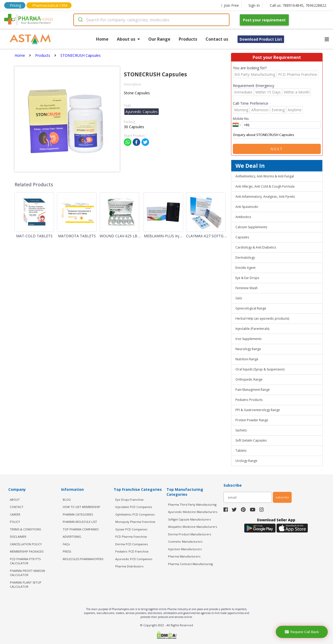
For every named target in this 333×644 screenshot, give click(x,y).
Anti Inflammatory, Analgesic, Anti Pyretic (265, 197)
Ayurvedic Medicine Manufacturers (193, 512)
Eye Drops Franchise (129, 500)
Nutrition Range (247, 359)
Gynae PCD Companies (131, 529)
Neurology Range (248, 349)
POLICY (15, 522)
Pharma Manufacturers (184, 556)
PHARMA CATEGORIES (78, 514)
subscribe (282, 497)
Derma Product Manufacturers (190, 534)
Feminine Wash (246, 288)
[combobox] (151, 20)
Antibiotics (243, 217)
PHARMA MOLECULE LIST (80, 522)
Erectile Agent (245, 268)
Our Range (159, 39)
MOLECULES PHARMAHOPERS (83, 559)
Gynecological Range (251, 308)
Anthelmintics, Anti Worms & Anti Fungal (265, 176)
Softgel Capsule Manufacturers (189, 519)
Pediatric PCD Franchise (132, 551)
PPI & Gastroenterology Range (258, 410)
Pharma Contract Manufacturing (190, 564)
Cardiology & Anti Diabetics (256, 247)
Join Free (230, 5)
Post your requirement (264, 20)
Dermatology (245, 258)
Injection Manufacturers (185, 549)
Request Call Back (302, 632)
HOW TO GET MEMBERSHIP (81, 507)
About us (128, 39)
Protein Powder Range (252, 420)
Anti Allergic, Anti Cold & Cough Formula (265, 186)
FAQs (66, 544)
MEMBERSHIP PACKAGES (27, 551)
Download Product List (261, 39)
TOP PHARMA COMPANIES (81, 529)
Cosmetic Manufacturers (185, 541)
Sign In (254, 5)
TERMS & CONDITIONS (25, 529)
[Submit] (80, 20)
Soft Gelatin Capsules (251, 440)
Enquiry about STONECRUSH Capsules (277, 135)
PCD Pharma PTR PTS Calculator (25, 561)
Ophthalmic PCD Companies (135, 514)
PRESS (67, 551)
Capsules (242, 237)
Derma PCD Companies (132, 544)
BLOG (67, 500)
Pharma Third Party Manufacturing (192, 504)
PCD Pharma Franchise (131, 537)
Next (277, 149)
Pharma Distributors (129, 566)
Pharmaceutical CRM (50, 5)
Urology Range (246, 461)
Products (188, 39)
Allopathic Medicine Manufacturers (193, 527)
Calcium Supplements (251, 227)
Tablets (241, 451)
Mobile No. (241, 119)
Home (102, 39)
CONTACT (17, 507)
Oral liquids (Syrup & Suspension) (260, 369)
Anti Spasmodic (247, 207)
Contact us (217, 39)
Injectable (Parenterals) (252, 329)
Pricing (15, 5)
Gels (239, 298)
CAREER (15, 514)
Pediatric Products (249, 400)
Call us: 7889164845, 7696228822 (298, 5)
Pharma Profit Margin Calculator (27, 573)
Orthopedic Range (249, 379)
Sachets (241, 430)
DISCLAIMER (18, 537)
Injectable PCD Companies (134, 507)
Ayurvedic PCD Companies (134, 559)
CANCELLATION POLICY (26, 544)
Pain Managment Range (253, 390)
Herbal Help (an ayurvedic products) (262, 318)
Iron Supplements (248, 339)
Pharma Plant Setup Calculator (26, 585)
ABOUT (15, 500)
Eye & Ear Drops (247, 278)
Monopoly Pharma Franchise (135, 522)
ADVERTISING (72, 537)
